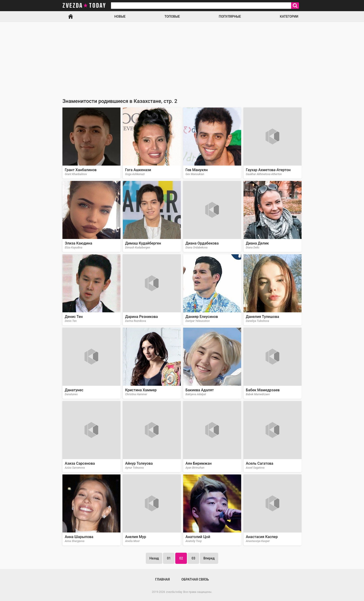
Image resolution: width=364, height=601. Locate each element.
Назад (154, 558)
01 (169, 558)
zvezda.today (174, 592)
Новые (120, 16)
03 (193, 558)
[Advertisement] (182, 57)
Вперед (209, 558)
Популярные (230, 16)
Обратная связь (195, 579)
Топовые (172, 16)
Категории (289, 16)
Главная (71, 16)
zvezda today (84, 6)
